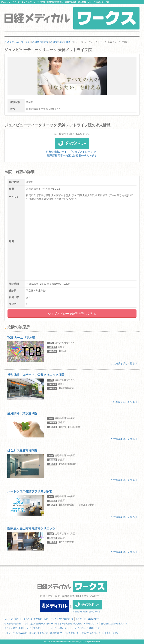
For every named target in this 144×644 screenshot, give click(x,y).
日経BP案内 (93, 619)
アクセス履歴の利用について (18, 628)
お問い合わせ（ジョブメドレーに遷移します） (80, 628)
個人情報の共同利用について (114, 624)
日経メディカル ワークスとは (18, 619)
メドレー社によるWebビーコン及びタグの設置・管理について (33, 633)
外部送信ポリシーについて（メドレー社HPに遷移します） (91, 633)
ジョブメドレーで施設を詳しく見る (72, 314)
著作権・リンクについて (45, 628)
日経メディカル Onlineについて (59, 619)
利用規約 (38, 619)
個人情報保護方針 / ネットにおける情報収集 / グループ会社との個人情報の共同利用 (43, 624)
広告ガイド (81, 619)
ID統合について (91, 624)
